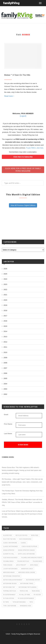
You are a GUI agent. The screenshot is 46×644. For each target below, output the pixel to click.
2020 (5, 300)
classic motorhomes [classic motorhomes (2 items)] (10, 547)
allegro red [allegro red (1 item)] (8, 535)
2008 (5, 363)
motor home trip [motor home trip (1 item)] (9, 587)
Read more (9, 96)
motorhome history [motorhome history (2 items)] (33, 580)
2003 (5, 389)
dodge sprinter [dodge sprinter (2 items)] (9, 550)
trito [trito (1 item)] (31, 602)
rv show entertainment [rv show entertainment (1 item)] (26, 598)
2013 (5, 337)
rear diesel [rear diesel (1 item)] (36, 591)
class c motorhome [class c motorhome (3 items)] (10, 543)
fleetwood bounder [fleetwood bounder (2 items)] (10, 558)
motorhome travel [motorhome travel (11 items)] (27, 584)
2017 (5, 316)
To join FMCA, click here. (35, 148)
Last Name (8, 434)
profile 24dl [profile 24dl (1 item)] (24, 591)
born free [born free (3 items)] (35, 535)
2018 (5, 311)
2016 (5, 321)
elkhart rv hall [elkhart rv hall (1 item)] (9, 554)
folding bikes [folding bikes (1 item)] (37, 561)
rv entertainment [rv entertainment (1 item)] (9, 595)
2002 (5, 394)
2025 (5, 274)
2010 (5, 352)
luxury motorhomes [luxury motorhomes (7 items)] (10, 569)
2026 (5, 269)
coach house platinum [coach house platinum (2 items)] (29, 547)
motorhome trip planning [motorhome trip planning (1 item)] (27, 587)
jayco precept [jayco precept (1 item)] (21, 565)
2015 (5, 326)
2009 (5, 358)
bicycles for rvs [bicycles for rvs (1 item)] (22, 535)
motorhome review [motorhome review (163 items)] (10, 584)
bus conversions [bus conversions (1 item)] (25, 539)
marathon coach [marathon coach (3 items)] (27, 569)
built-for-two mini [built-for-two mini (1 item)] (9, 539)
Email (6, 414)
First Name (8, 424)
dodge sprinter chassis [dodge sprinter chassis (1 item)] (26, 550)
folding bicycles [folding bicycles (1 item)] (23, 561)
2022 (5, 290)
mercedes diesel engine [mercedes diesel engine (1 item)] (27, 572)
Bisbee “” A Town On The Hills (17, 75)
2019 (5, 305)
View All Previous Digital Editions (23, 205)
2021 (5, 295)
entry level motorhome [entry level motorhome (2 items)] (26, 554)
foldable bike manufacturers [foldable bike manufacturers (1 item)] (32, 558)
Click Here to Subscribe (23, 157)
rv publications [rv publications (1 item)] (9, 598)
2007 (5, 368)
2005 (5, 378)
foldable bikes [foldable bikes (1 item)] (8, 561)
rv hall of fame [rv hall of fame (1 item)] (25, 595)
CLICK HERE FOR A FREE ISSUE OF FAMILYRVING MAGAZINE (23, 170)
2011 (5, 347)
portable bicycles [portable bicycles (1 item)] (10, 591)
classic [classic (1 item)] (23, 543)
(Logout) (23, 116)
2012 (5, 342)
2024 (5, 279)
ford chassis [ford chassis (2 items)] (8, 565)
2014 (5, 331)
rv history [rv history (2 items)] (37, 595)
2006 (5, 373)
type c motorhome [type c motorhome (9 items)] (10, 606)
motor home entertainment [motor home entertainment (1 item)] (13, 580)
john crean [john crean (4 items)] (34, 565)
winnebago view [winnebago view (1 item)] (25, 606)
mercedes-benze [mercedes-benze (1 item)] (9, 572)
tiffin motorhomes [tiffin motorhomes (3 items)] (19, 602)
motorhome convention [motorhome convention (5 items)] (12, 576)
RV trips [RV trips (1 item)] (6, 602)
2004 (5, 384)
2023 (5, 284)
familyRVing (11, 3)
